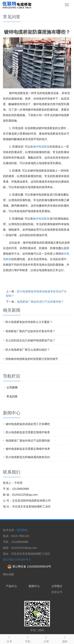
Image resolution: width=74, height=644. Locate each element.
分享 (9, 639)
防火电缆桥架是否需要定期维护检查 (28, 432)
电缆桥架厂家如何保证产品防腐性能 (28, 441)
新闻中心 (34, 586)
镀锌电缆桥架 (41, 147)
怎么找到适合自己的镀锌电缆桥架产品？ (30, 340)
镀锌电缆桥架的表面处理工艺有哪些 (28, 424)
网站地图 (8, 574)
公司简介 (57, 586)
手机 (28, 639)
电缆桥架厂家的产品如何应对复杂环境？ (30, 331)
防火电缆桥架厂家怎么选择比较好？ (28, 350)
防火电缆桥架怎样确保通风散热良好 (28, 457)
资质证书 (57, 592)
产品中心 (11, 586)
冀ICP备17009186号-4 (17, 560)
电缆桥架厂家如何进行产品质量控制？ (40, 302)
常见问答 (12, 396)
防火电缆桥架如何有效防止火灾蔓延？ (29, 322)
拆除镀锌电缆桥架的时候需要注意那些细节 (32, 359)
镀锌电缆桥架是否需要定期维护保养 (28, 449)
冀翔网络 (22, 530)
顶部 (65, 639)
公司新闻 (12, 387)
